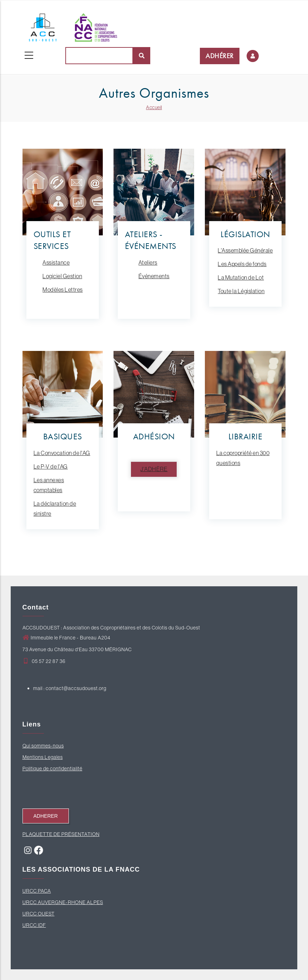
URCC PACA (37, 891)
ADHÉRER (220, 56)
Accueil (154, 107)
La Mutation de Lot (241, 277)
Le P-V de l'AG (51, 466)
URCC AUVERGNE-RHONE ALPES (63, 902)
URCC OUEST (39, 914)
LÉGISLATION (245, 234)
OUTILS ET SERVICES (52, 240)
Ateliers (148, 262)
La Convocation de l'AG (62, 453)
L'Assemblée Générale (245, 250)
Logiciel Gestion (62, 276)
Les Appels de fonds (242, 264)
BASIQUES (63, 436)
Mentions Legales (43, 757)
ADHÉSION (154, 436)
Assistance (56, 262)
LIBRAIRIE (246, 436)
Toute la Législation (241, 291)
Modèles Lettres (63, 290)
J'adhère (154, 469)
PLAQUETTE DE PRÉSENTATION (61, 834)
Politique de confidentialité (52, 769)
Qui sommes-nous (43, 746)
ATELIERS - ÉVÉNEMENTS (151, 240)
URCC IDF (34, 925)
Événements (154, 276)
